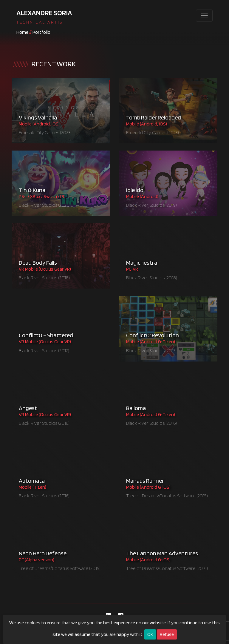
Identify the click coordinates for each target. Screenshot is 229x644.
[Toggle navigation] (204, 16)
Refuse (167, 634)
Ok (150, 634)
